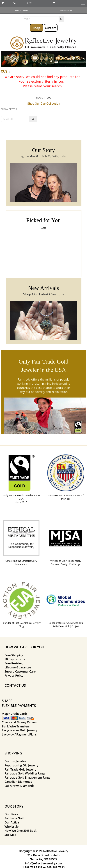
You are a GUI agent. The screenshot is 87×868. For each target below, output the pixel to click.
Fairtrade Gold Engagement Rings (27, 778)
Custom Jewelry (15, 761)
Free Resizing (13, 663)
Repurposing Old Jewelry (21, 765)
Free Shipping (14, 655)
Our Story (11, 814)
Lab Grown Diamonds (19, 786)
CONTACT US (15, 685)
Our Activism (13, 822)
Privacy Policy (14, 676)
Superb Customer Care (20, 671)
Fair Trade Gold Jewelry (20, 769)
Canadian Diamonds (18, 782)
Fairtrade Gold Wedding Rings (25, 773)
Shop (36, 28)
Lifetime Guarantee (18, 667)
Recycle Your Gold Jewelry (20, 730)
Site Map (10, 835)
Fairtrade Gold (14, 818)
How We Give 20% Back (20, 831)
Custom (51, 28)
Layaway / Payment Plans (19, 734)
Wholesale (12, 827)
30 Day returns (15, 659)
